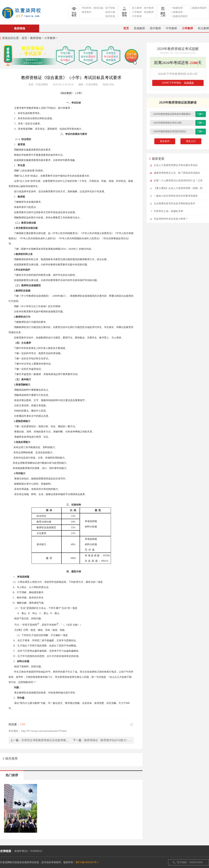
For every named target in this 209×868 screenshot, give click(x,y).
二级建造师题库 (198, 8)
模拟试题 (98, 8)
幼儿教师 (137, 8)
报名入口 (191, 141)
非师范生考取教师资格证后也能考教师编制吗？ (51, 740)
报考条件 (87, 12)
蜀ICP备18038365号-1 (87, 862)
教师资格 (36, 38)
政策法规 (110, 12)
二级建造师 (177, 12)
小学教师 (137, 12)
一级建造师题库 (179, 16)
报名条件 (165, 141)
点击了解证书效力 (131, 56)
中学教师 (137, 16)
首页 (126, 28)
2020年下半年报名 (178, 83)
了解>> (201, 114)
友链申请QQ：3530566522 (28, 851)
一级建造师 (177, 8)
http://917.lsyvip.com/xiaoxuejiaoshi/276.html (44, 731)
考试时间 (87, 8)
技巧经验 (110, 8)
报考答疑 (110, 16)
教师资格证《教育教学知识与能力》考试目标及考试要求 (119, 740)
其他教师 (149, 12)
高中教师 (149, 8)
